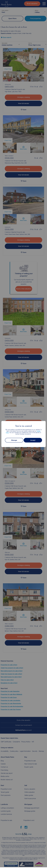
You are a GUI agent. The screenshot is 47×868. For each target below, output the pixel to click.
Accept (33, 440)
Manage (14, 440)
